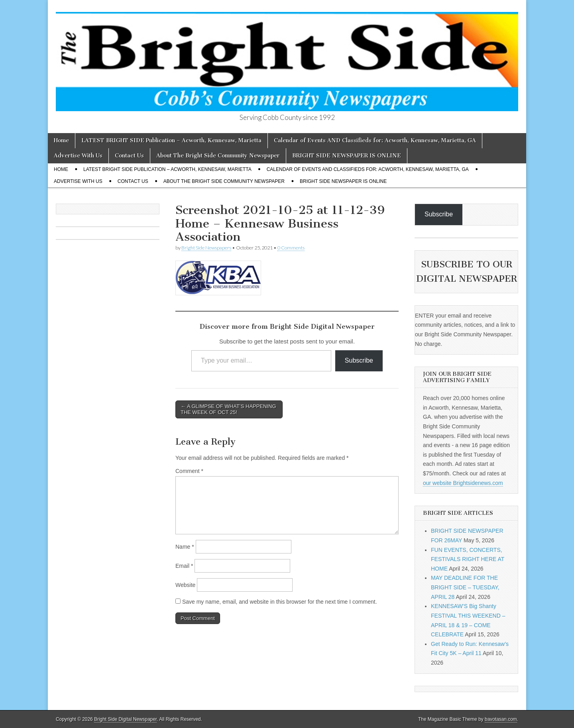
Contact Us (129, 156)
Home (61, 140)
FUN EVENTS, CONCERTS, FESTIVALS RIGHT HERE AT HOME (468, 559)
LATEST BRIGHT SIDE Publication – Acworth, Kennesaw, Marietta (171, 140)
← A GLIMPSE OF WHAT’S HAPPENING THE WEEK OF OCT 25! (228, 409)
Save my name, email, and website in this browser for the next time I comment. (280, 602)
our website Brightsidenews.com (463, 483)
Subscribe (359, 360)
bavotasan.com (501, 719)
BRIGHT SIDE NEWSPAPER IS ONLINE (347, 156)
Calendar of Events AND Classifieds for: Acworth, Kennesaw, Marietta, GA (375, 140)
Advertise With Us (78, 156)
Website (185, 585)
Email (184, 566)
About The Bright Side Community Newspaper (218, 156)
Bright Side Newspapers (206, 248)
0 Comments (291, 248)
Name (185, 547)
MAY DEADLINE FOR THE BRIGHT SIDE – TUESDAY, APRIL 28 (465, 587)
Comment (189, 471)
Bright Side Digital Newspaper (125, 719)
